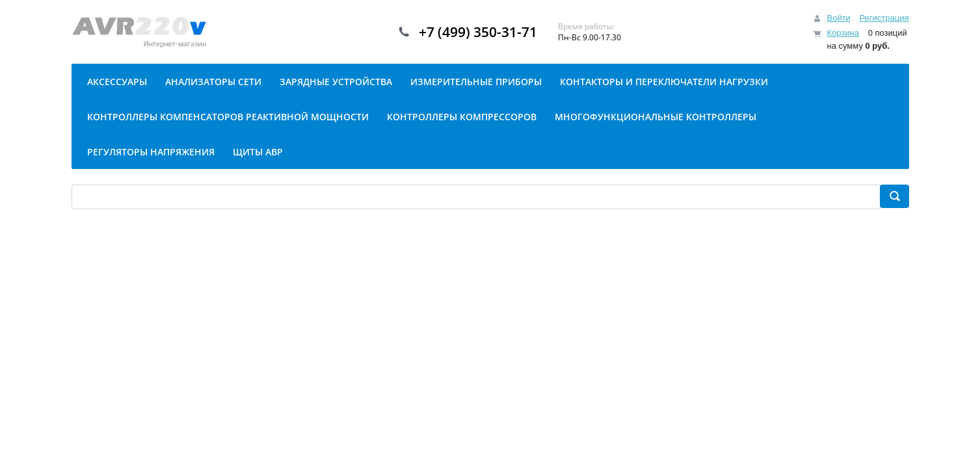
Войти (838, 18)
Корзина (843, 33)
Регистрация (884, 18)
